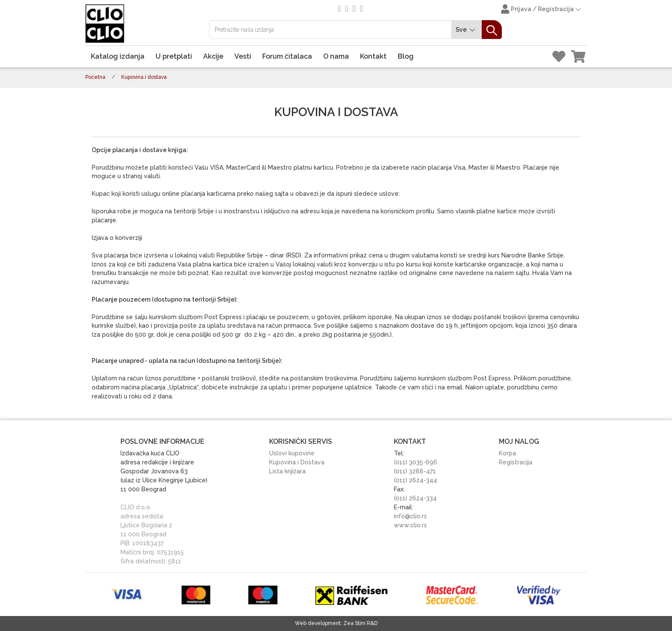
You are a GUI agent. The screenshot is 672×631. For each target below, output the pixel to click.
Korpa (507, 453)
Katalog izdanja (118, 56)
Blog (406, 56)
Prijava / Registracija (542, 10)
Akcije (213, 56)
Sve (467, 30)
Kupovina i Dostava (297, 462)
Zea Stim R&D (360, 623)
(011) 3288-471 (415, 471)
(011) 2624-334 (415, 498)
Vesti (243, 56)
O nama (336, 56)
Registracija (516, 462)
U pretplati (174, 56)
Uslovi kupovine (292, 453)
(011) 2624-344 (415, 480)
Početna (95, 77)
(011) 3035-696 (415, 462)
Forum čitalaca (287, 56)
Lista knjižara (287, 471)
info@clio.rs (410, 516)
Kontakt (373, 56)
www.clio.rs (410, 525)
